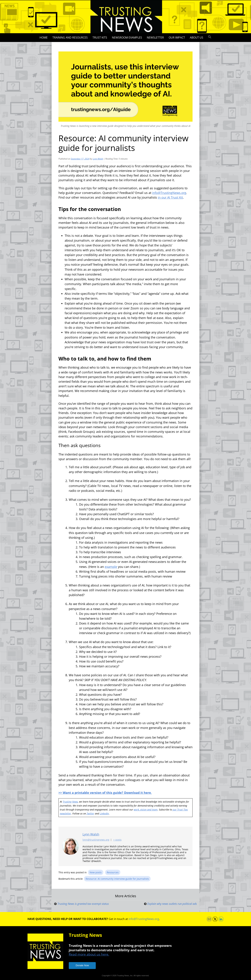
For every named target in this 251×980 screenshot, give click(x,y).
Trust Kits (100, 38)
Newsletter (155, 38)
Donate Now (82, 965)
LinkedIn (104, 814)
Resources (113, 872)
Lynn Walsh (98, 159)
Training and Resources (70, 38)
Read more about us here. (89, 954)
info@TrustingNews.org (169, 193)
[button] (210, 37)
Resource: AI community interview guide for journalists (117, 879)
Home (44, 38)
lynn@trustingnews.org (96, 840)
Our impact (177, 38)
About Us (197, 38)
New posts (96, 872)
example (111, 567)
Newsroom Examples (127, 38)
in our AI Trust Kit (170, 197)
